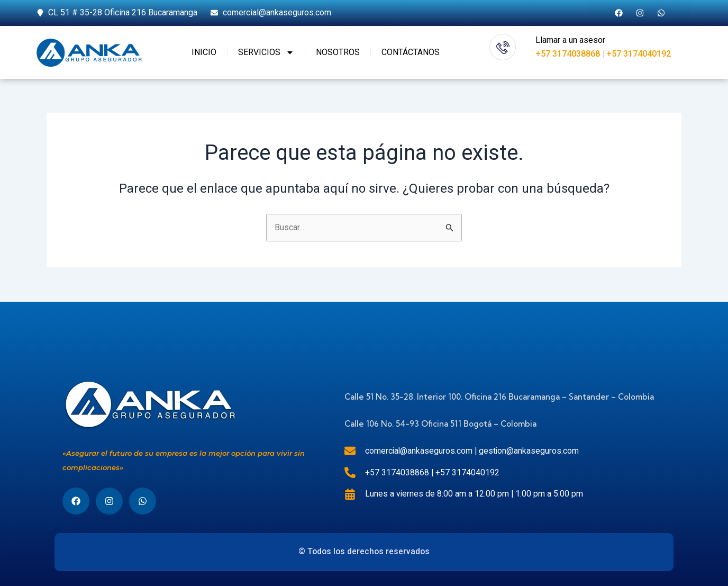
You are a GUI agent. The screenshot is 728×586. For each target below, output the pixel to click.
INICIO (204, 52)
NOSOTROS (338, 52)
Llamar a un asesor (570, 40)
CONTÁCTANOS (411, 52)
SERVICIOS (266, 52)
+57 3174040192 (639, 54)
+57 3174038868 (568, 54)
